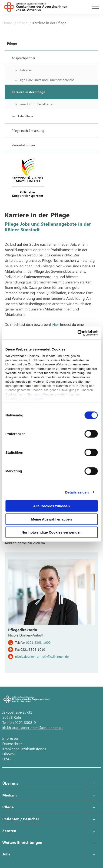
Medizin (10, 795)
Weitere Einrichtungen (22, 842)
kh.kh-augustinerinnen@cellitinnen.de (33, 727)
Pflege (23, 23)
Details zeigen (77, 492)
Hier (56, 324)
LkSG (7, 759)
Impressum (35, 399)
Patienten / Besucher (21, 819)
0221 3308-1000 (38, 642)
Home (8, 23)
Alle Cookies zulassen (52, 506)
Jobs (6, 854)
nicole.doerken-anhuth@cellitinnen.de (42, 656)
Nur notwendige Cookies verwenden (51, 532)
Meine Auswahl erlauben (51, 519)
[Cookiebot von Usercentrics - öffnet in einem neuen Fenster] (77, 333)
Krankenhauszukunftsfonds (24, 749)
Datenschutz (15, 399)
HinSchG (9, 754)
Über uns (10, 783)
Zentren (9, 831)
